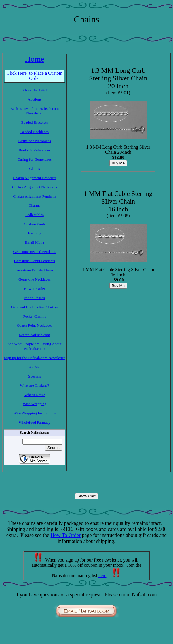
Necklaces (49, 187)
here (102, 576)
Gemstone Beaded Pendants (35, 252)
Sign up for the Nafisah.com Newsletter (35, 358)
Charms (35, 205)
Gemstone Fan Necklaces (35, 270)
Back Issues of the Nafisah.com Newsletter (35, 111)
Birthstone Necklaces (35, 141)
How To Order (66, 535)
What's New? (35, 395)
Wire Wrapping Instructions (35, 413)
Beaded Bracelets (35, 122)
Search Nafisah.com (34, 335)
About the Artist (35, 90)
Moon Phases (34, 298)
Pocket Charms (34, 316)
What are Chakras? (34, 385)
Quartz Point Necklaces (35, 325)
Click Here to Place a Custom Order (35, 76)
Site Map (35, 367)
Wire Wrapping (35, 404)
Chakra (19, 178)
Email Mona (35, 242)
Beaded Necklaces (35, 132)
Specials (35, 376)
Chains (34, 169)
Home (35, 59)
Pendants (49, 196)
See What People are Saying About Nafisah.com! (35, 346)
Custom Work (35, 224)
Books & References (35, 150)
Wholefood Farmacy (35, 422)
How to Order (35, 289)
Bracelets (49, 178)
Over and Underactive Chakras (35, 307)
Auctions (35, 99)
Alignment (33, 178)
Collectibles (35, 215)
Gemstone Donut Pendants (35, 261)
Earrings (34, 233)
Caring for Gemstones (35, 159)
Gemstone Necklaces (35, 279)
